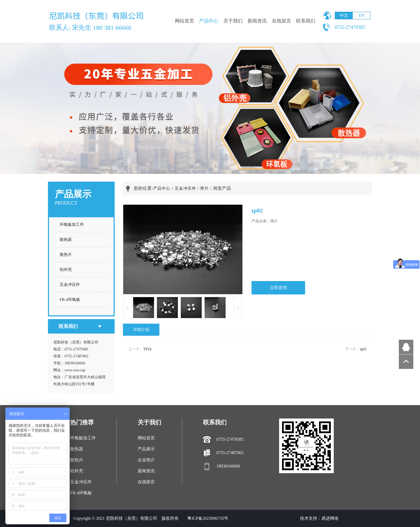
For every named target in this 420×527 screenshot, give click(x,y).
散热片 (66, 255)
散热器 (66, 240)
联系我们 (306, 21)
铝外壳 (66, 270)
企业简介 (146, 460)
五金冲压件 (70, 285)
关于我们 (233, 21)
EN (361, 15)
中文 (344, 15)
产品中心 (209, 21)
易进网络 (330, 518)
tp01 (363, 349)
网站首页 (185, 21)
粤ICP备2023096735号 (208, 518)
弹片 (204, 188)
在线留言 (282, 21)
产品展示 (146, 449)
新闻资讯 (257, 21)
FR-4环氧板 (70, 300)
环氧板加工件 (72, 225)
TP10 (147, 349)
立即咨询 (278, 288)
